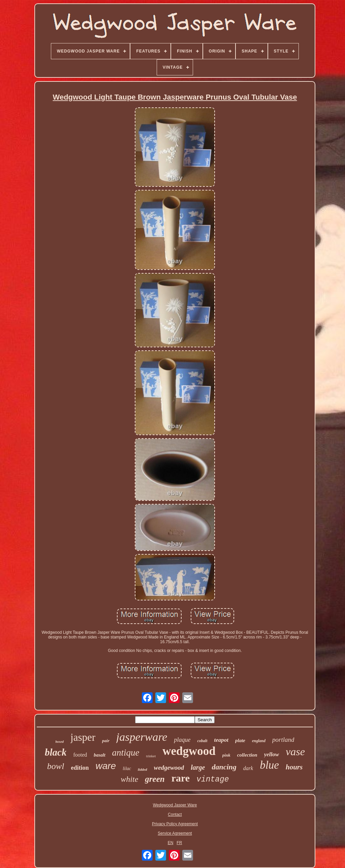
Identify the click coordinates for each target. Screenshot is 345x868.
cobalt (202, 741)
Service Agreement (175, 833)
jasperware (142, 737)
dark (248, 768)
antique (126, 753)
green (155, 779)
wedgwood (189, 751)
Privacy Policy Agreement (175, 824)
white (129, 779)
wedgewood (169, 768)
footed (80, 755)
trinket (151, 756)
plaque (182, 740)
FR (179, 843)
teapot (221, 740)
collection (247, 755)
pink (226, 755)
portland (283, 740)
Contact (175, 814)
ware (106, 766)
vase (295, 752)
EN (171, 843)
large (198, 767)
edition (80, 768)
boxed (60, 742)
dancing (224, 767)
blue (269, 765)
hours (294, 767)
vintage (213, 779)
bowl (56, 766)
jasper (83, 737)
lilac (127, 769)
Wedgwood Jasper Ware (175, 805)
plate (240, 740)
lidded (143, 769)
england (259, 741)
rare (181, 778)
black (56, 752)
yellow (272, 754)
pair (106, 741)
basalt (99, 755)
